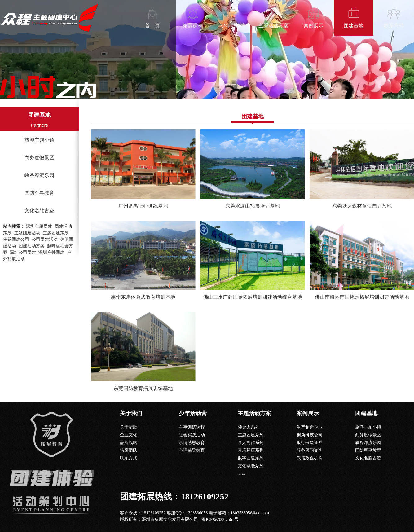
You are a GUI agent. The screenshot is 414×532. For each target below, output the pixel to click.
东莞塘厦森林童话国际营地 (362, 206)
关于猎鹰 (129, 427)
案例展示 (314, 26)
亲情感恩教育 (192, 443)
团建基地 (354, 26)
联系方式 (394, 26)
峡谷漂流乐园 (39, 175)
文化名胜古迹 (39, 211)
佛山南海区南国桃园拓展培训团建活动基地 (362, 297)
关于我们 (131, 413)
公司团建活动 (45, 239)
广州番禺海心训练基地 (143, 206)
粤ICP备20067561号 (220, 519)
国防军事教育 (39, 193)
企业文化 (129, 435)
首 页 (152, 26)
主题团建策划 (56, 233)
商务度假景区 (39, 158)
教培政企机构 (310, 458)
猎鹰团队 (129, 450)
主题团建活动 (27, 233)
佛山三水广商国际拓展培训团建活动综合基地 (253, 297)
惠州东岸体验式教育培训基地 (143, 297)
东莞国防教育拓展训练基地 (143, 388)
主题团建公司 (16, 239)
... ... (242, 474)
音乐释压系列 (251, 450)
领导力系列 (249, 427)
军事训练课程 (192, 427)
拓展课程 (193, 26)
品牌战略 (129, 443)
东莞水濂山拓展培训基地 (253, 206)
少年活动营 (233, 26)
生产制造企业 (310, 427)
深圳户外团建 (51, 252)
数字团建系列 (251, 458)
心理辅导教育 (192, 450)
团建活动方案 (32, 246)
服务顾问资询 (310, 450)
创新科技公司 (310, 435)
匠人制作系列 (251, 443)
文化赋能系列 (251, 466)
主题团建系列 (251, 435)
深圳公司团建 (23, 252)
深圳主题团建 (39, 226)
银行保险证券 (310, 443)
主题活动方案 (273, 26)
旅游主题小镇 (39, 140)
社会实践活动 (192, 435)
